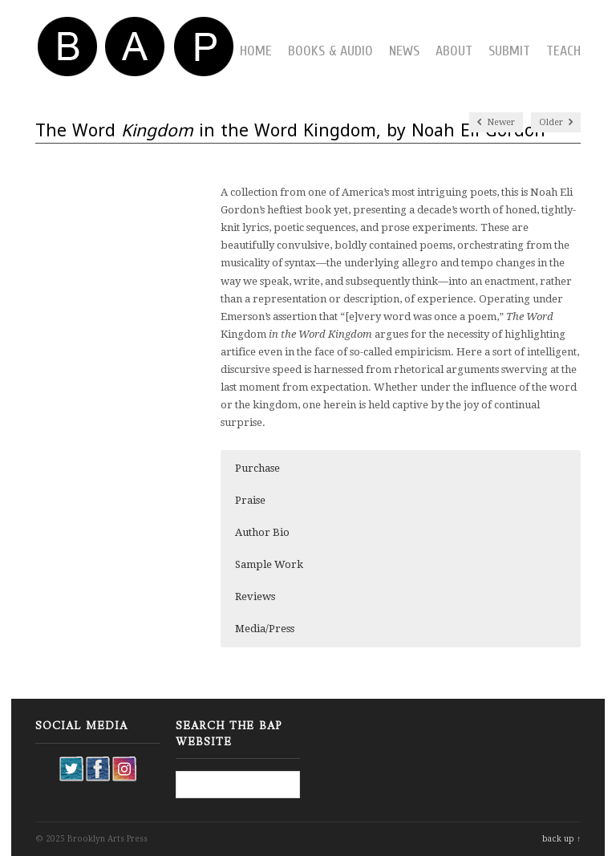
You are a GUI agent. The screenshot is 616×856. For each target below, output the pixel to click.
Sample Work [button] (269, 564)
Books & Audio (330, 51)
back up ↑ (561, 839)
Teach (563, 51)
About (454, 51)
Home (256, 51)
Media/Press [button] (265, 629)
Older (556, 122)
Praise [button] (250, 500)
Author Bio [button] (262, 532)
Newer (496, 122)
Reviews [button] (255, 596)
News (404, 51)
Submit (509, 51)
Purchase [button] (257, 468)
